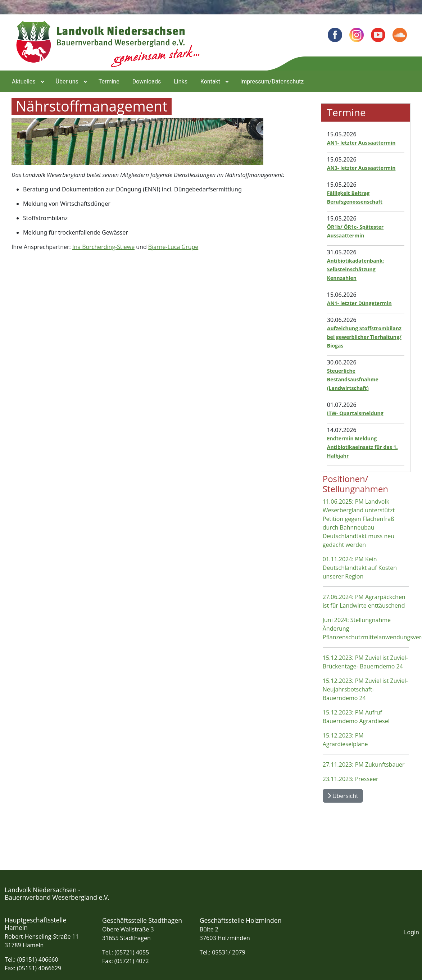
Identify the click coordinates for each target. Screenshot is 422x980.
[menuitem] (27, 81)
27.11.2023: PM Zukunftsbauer (364, 765)
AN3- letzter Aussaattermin (361, 168)
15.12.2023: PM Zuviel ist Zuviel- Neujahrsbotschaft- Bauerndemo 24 (365, 689)
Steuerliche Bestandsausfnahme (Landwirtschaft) (353, 379)
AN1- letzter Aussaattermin (361, 143)
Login (412, 932)
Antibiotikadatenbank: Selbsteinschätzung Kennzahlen (356, 269)
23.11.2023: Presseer (351, 779)
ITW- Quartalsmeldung (355, 413)
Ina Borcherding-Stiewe (103, 247)
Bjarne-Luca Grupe (173, 247)
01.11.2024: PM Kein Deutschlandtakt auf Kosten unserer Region (360, 568)
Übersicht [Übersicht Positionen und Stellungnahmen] (343, 796)
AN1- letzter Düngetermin (359, 303)
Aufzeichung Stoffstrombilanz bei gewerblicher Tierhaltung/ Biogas (364, 337)
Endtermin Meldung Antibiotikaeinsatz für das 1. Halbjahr (362, 447)
